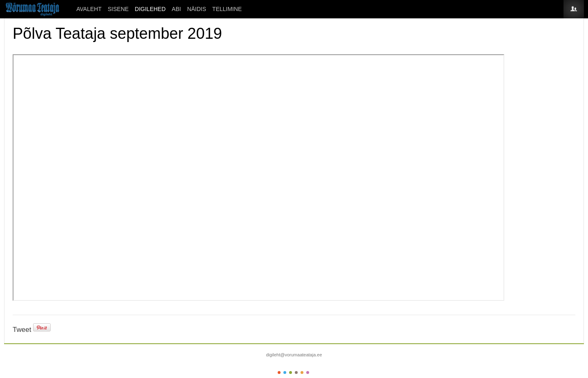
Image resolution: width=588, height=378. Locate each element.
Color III (291, 372)
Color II (285, 372)
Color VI (308, 372)
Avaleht (89, 9)
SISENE (118, 9)
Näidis (197, 9)
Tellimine (227, 9)
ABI (177, 9)
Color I (279, 372)
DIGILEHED (150, 9)
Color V (302, 372)
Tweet (22, 330)
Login (574, 9)
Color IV (296, 372)
